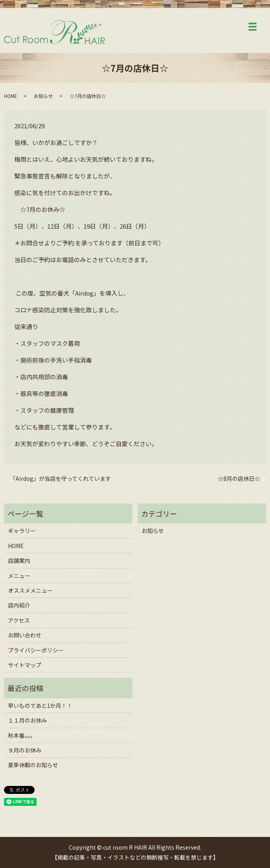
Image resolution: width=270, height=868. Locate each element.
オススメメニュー (30, 590)
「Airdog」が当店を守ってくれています (60, 479)
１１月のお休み (27, 720)
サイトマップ (25, 665)
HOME (11, 96)
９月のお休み (25, 750)
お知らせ (43, 96)
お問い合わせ (25, 635)
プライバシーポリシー (36, 650)
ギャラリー (22, 531)
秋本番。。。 (22, 735)
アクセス (19, 620)
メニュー (19, 576)
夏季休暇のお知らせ (33, 765)
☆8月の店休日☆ (239, 479)
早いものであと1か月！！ (40, 705)
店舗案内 (19, 560)
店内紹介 (19, 605)
